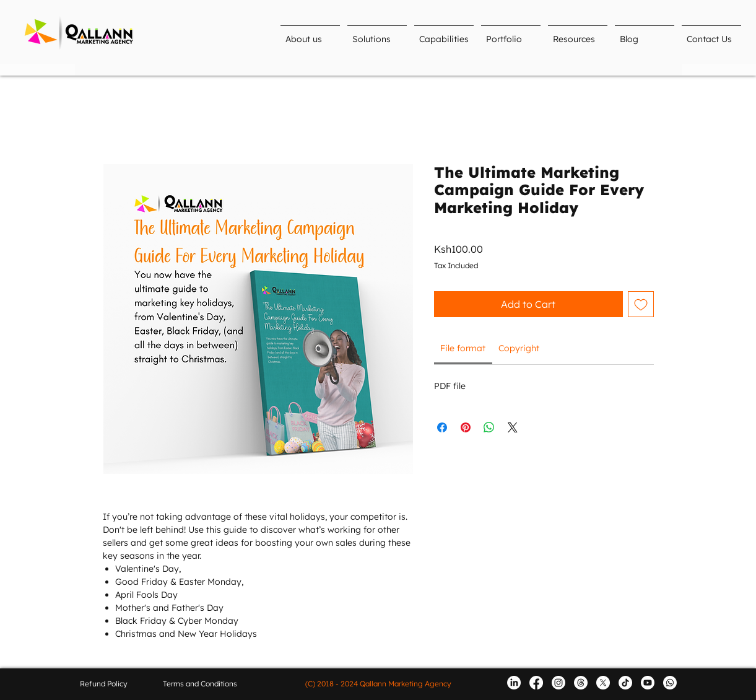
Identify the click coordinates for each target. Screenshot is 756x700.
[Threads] (581, 683)
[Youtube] (648, 683)
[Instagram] (558, 683)
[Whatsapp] (670, 683)
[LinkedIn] (514, 683)
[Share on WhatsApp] (489, 427)
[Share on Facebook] (442, 427)
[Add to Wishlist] (641, 304)
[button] (377, 33)
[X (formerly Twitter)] (603, 683)
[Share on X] (513, 427)
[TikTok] (625, 683)
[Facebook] (536, 683)
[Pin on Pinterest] (466, 427)
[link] (463, 348)
